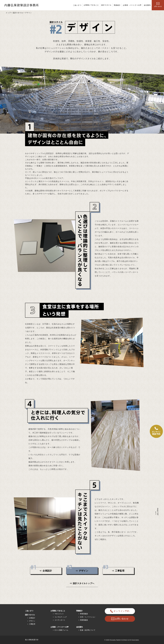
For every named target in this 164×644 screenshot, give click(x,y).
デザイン (78, 570)
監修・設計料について (88, 630)
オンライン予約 (120, 611)
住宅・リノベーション (88, 617)
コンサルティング (61, 617)
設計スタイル (106, 5)
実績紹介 (117, 5)
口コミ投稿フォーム (61, 630)
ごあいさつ (77, 5)
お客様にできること (91, 5)
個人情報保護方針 (32, 640)
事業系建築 (84, 614)
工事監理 (114, 570)
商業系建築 (84, 620)
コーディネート (60, 620)
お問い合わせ (158, 5)
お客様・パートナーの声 (132, 5)
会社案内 (147, 5)
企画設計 (41, 570)
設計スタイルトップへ (84, 583)
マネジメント (59, 614)
